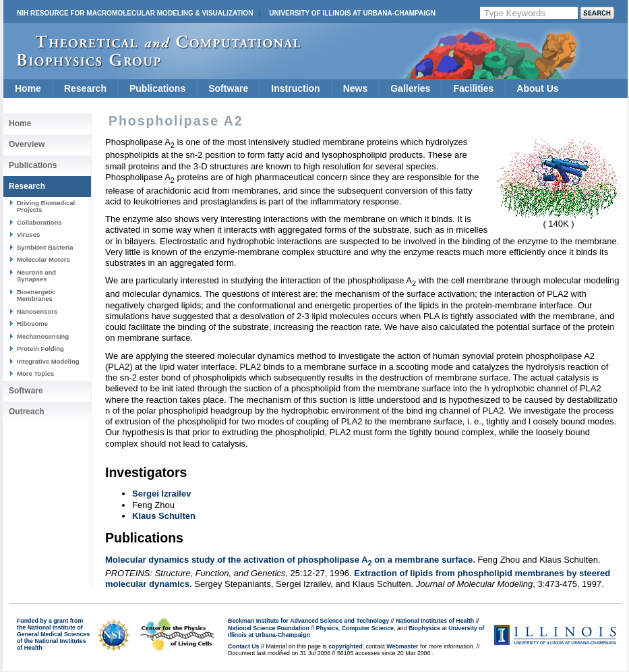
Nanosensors (37, 311)
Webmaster (402, 646)
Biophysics (424, 628)
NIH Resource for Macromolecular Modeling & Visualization (135, 13)
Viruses (28, 234)
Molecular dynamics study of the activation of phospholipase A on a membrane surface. (290, 560)
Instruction (295, 88)
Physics (327, 628)
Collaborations (39, 222)
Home (28, 88)
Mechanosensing (43, 336)
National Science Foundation (269, 628)
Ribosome (32, 324)
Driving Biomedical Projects (46, 206)
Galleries (410, 88)
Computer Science (368, 628)
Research (85, 88)
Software (228, 88)
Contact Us (243, 646)
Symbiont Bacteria (45, 247)
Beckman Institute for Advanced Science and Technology (308, 621)
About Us (537, 88)
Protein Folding (40, 348)
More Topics (35, 373)
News (356, 88)
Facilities (473, 88)
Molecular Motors (43, 259)
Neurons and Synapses (36, 276)
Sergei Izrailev (161, 494)
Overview (27, 144)
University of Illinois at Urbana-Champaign (352, 13)
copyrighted (345, 646)
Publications (157, 88)
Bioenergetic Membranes (36, 295)
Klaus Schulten (164, 516)
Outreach (27, 412)
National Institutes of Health (435, 621)
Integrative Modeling (48, 361)
